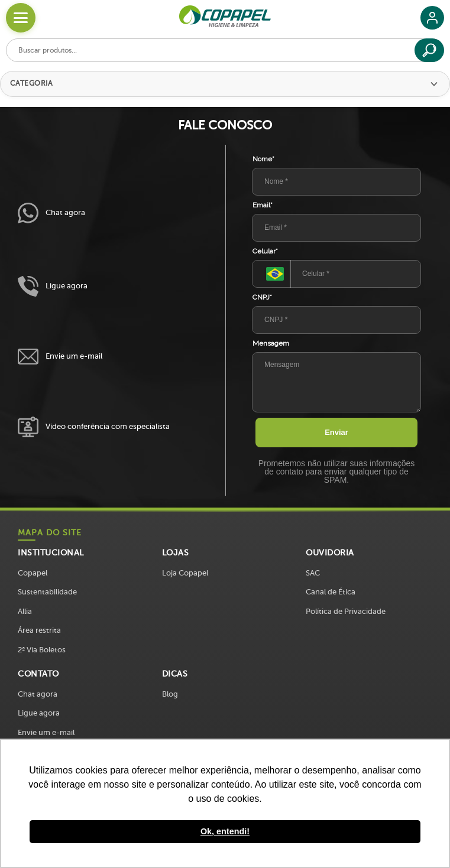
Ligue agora (53, 286)
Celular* (265, 251)
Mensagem (271, 343)
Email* (263, 205)
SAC (313, 573)
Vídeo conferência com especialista (94, 427)
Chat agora (51, 213)
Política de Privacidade (346, 611)
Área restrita (39, 630)
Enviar (336, 432)
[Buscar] (429, 50)
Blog (170, 694)
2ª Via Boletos (42, 650)
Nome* (263, 159)
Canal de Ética (331, 592)
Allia (25, 611)
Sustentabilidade (47, 592)
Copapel (33, 573)
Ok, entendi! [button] (225, 831)
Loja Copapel (185, 573)
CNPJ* (262, 297)
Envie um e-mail (60, 357)
